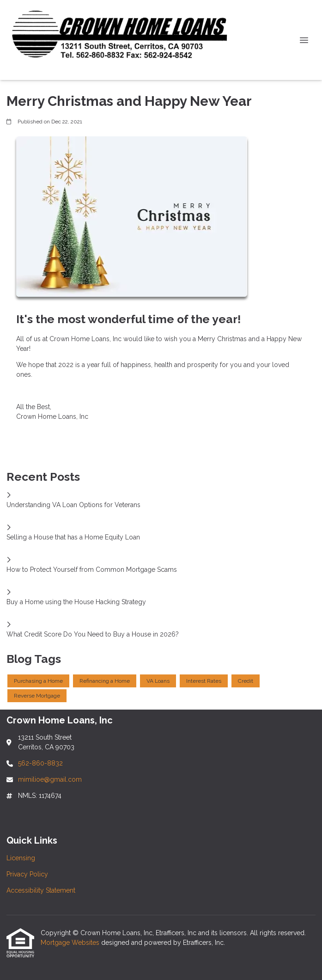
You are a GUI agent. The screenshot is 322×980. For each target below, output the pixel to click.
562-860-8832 (40, 763)
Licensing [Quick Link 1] (21, 858)
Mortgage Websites (71, 943)
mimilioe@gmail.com (50, 779)
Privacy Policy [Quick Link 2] (27, 874)
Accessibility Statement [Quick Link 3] (41, 890)
